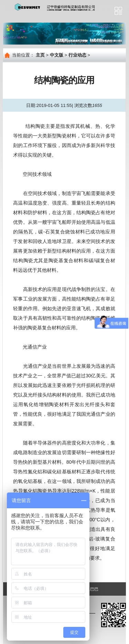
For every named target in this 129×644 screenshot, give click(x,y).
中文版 (57, 55)
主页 (40, 55)
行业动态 (77, 55)
